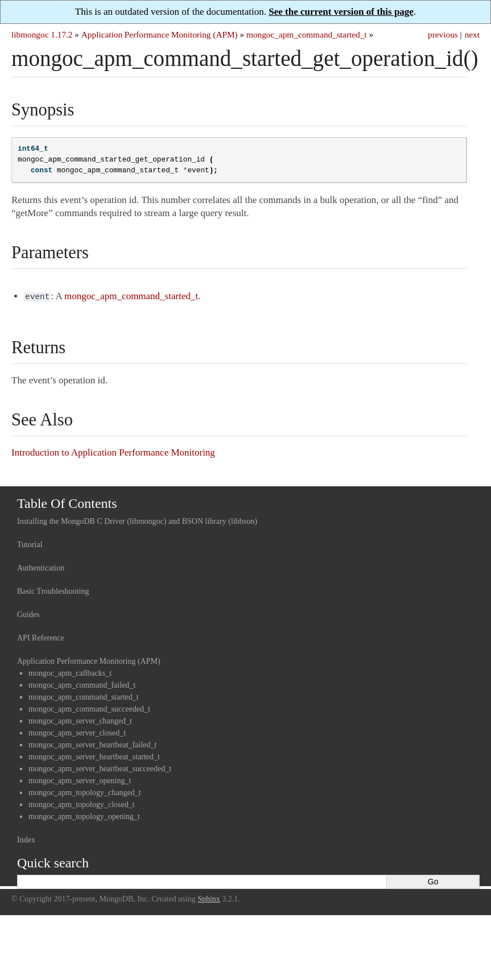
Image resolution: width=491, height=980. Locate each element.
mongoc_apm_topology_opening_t (84, 815)
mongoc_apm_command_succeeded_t (89, 708)
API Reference (41, 637)
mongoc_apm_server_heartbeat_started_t (94, 756)
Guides (28, 613)
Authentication (41, 567)
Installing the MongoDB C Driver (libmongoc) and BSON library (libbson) (137, 520)
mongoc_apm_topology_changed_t (85, 791)
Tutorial (30, 543)
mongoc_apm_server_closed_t (77, 732)
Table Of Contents (67, 502)
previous (443, 34)
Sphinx (209, 898)
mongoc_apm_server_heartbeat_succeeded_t (100, 768)
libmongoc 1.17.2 (42, 34)
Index (26, 839)
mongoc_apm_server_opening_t (80, 780)
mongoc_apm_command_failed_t (82, 684)
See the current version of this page (341, 12)
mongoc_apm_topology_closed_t (82, 803)
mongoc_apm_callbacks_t (70, 672)
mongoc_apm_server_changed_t (80, 720)
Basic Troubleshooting (53, 590)
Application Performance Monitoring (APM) (160, 34)
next (472, 34)
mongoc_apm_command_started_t (307, 34)
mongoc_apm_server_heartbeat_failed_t (92, 744)
